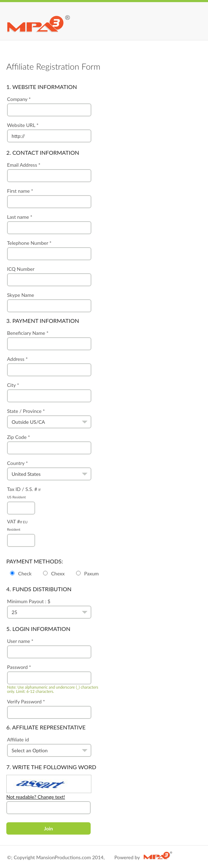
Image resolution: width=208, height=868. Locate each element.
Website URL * (49, 132)
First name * (49, 198)
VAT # (21, 531)
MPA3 (39, 23)
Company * (49, 106)
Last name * (49, 224)
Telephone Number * (49, 250)
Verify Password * (49, 709)
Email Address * (49, 172)
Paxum (87, 573)
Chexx (53, 573)
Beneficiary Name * (49, 340)
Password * (54, 679)
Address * (49, 366)
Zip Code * (49, 444)
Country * (49, 470)
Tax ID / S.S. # (24, 498)
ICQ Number (49, 276)
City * (49, 392)
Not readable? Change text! (36, 797)
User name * (49, 648)
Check (20, 573)
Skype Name (49, 302)
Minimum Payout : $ (49, 608)
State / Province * (49, 418)
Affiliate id (49, 747)
